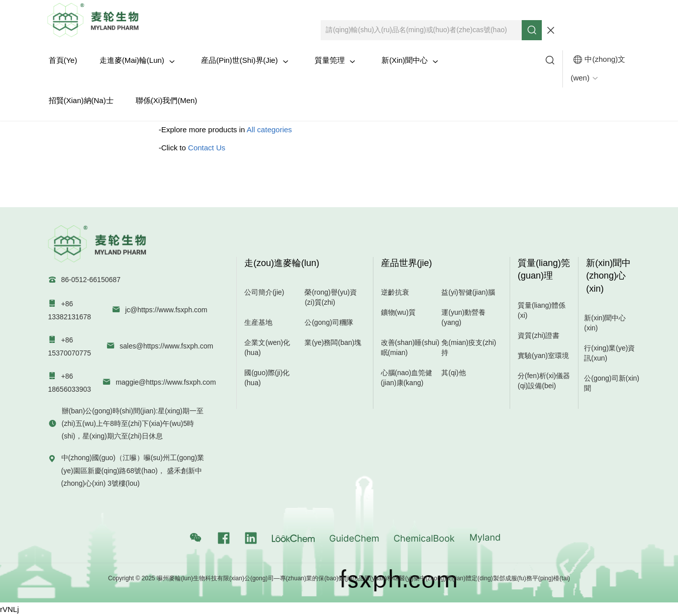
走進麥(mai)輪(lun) (137, 60)
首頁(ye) (63, 60)
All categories (269, 129)
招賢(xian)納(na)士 (81, 100)
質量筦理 (335, 60)
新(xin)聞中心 (410, 60)
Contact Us (207, 148)
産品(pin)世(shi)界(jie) (245, 60)
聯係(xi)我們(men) (167, 100)
